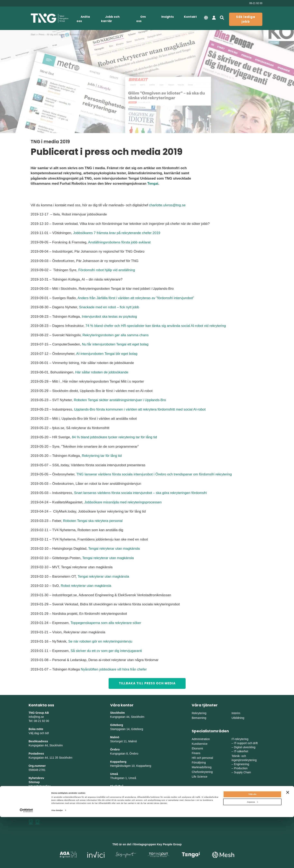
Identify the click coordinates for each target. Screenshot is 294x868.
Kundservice (200, 744)
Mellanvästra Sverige (245, 803)
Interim (236, 713)
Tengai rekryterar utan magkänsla (114, 549)
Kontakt (190, 17)
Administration (201, 739)
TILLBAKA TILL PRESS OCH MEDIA (147, 683)
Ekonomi (197, 748)
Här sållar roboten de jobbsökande (102, 372)
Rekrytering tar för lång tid (102, 456)
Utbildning (238, 718)
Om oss (141, 19)
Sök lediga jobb (246, 19)
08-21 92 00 (256, 3)
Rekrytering (199, 713)
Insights (168, 17)
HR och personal (202, 758)
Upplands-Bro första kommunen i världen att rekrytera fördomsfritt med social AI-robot (140, 409)
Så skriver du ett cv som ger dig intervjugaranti (106, 651)
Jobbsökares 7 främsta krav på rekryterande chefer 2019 (117, 233)
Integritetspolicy (40, 786)
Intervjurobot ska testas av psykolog (109, 317)
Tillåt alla (252, 845)
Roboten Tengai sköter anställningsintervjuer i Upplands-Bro (120, 400)
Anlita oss (83, 19)
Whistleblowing (39, 794)
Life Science (199, 777)
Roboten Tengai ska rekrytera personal (93, 521)
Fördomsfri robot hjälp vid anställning (107, 270)
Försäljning (199, 763)
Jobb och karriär (110, 19)
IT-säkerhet (241, 751)
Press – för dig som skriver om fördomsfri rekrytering (65, 34)
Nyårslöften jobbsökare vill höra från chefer (114, 669)
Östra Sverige (200, 798)
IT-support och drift (246, 743)
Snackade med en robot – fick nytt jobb (109, 307)
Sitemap (34, 782)
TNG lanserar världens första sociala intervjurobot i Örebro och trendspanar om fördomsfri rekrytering (154, 474)
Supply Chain (242, 772)
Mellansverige (240, 798)
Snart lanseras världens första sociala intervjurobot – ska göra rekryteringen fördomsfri (140, 493)
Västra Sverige (201, 803)
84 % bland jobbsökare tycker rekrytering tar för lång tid (114, 437)
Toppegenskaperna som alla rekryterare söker (106, 623)
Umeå (114, 774)
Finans (196, 753)
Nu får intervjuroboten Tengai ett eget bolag (115, 344)
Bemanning (199, 718)
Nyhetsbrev (36, 778)
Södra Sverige (201, 807)
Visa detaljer (57, 861)
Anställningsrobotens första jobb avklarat (119, 242)
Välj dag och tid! (39, 733)
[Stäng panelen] (288, 843)
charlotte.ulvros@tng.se (167, 205)
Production (241, 768)
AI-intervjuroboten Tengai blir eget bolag (107, 354)
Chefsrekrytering (202, 772)
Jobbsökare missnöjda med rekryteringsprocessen (123, 502)
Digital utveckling (245, 747)
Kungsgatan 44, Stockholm (46, 745)
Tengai (153, 184)
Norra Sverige (240, 807)
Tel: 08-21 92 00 (39, 721)
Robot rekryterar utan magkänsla (86, 586)
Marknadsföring (202, 767)
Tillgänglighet (38, 790)
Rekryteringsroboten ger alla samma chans (116, 335)
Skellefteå (117, 786)
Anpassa (252, 853)
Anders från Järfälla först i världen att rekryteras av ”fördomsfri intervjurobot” (136, 298)
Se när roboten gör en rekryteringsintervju (100, 641)
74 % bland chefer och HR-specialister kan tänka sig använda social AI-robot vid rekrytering (156, 326)
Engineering (242, 764)
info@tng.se (36, 717)
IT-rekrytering (240, 739)
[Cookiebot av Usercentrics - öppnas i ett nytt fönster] (26, 861)
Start (33, 34)
